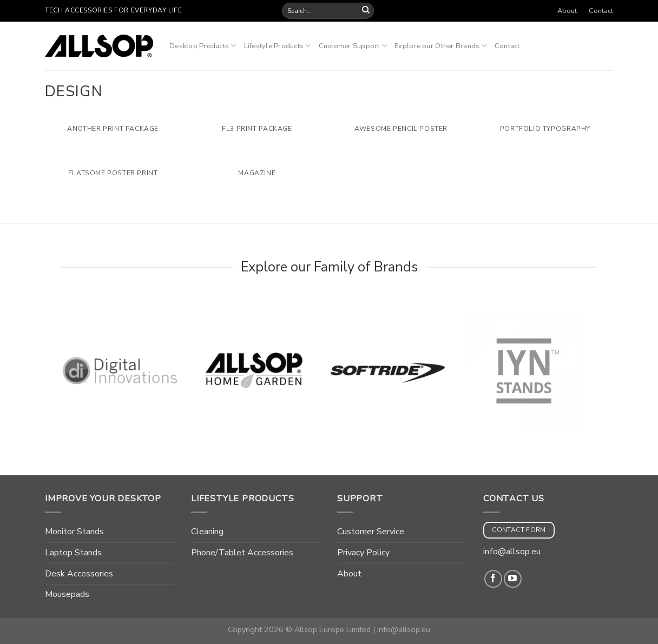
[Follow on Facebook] (493, 579)
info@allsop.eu (512, 552)
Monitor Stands (74, 532)
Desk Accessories (79, 574)
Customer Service (371, 532)
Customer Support (353, 46)
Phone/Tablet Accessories (242, 553)
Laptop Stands (73, 553)
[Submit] (366, 11)
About (567, 11)
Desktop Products (203, 46)
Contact (601, 11)
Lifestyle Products (278, 46)
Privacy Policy (363, 553)
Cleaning (207, 532)
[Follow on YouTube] (513, 579)
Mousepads (67, 594)
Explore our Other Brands (441, 46)
